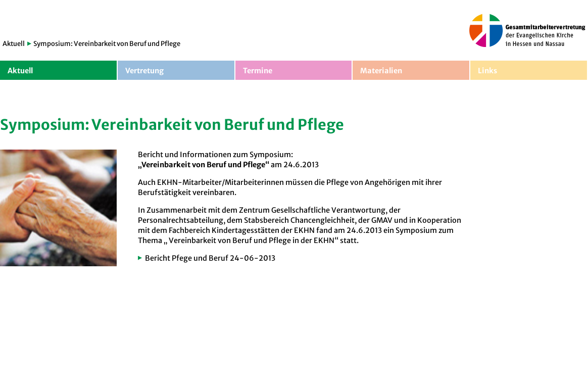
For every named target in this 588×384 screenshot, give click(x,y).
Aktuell (14, 44)
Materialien (381, 71)
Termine (258, 71)
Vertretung (144, 71)
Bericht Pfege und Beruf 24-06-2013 (210, 258)
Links (487, 71)
